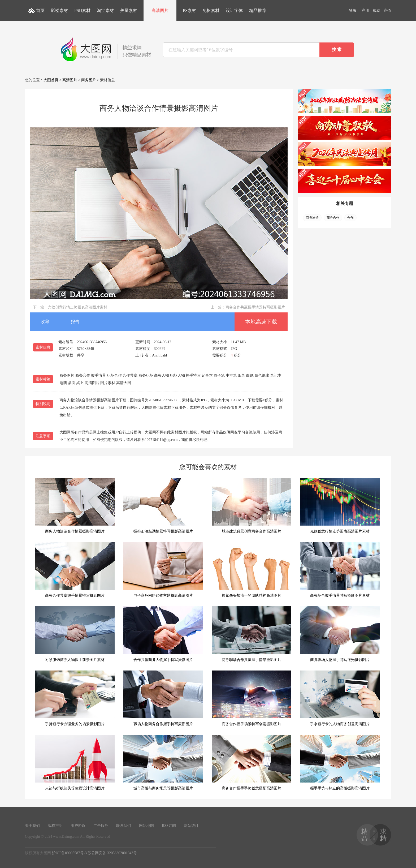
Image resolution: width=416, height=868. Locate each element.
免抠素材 (211, 10)
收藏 (45, 322)
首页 (40, 10)
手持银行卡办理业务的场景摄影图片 (75, 698)
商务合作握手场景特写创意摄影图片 (252, 698)
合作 (350, 218)
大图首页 (51, 80)
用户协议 (78, 826)
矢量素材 (129, 10)
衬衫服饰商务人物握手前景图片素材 (75, 634)
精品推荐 (258, 10)
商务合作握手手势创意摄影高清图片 (252, 762)
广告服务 (101, 826)
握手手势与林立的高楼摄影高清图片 (340, 762)
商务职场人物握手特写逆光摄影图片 (340, 634)
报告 (75, 322)
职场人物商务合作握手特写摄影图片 (163, 698)
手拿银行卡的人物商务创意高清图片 (340, 698)
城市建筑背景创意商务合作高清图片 (252, 506)
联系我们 (124, 826)
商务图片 (89, 80)
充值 (387, 10)
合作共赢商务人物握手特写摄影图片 (163, 634)
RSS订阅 (169, 826)
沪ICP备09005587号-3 (69, 853)
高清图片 (160, 10)
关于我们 (32, 826)
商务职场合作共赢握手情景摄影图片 (252, 634)
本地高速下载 (261, 322)
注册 (365, 10)
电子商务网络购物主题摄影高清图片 (163, 570)
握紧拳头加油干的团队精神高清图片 (252, 570)
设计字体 (234, 10)
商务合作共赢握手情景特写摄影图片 (255, 307)
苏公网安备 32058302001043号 (112, 853)
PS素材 (189, 10)
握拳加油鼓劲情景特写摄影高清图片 (163, 506)
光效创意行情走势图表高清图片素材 (77, 307)
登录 (353, 10)
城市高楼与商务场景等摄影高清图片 (163, 762)
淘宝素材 (105, 10)
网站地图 (146, 826)
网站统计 (191, 826)
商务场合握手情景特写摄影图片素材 (340, 570)
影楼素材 (59, 10)
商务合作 (333, 218)
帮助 (376, 10)
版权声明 (55, 826)
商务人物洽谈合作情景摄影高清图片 (75, 506)
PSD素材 (82, 10)
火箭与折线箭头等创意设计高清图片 (75, 762)
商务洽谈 (312, 218)
